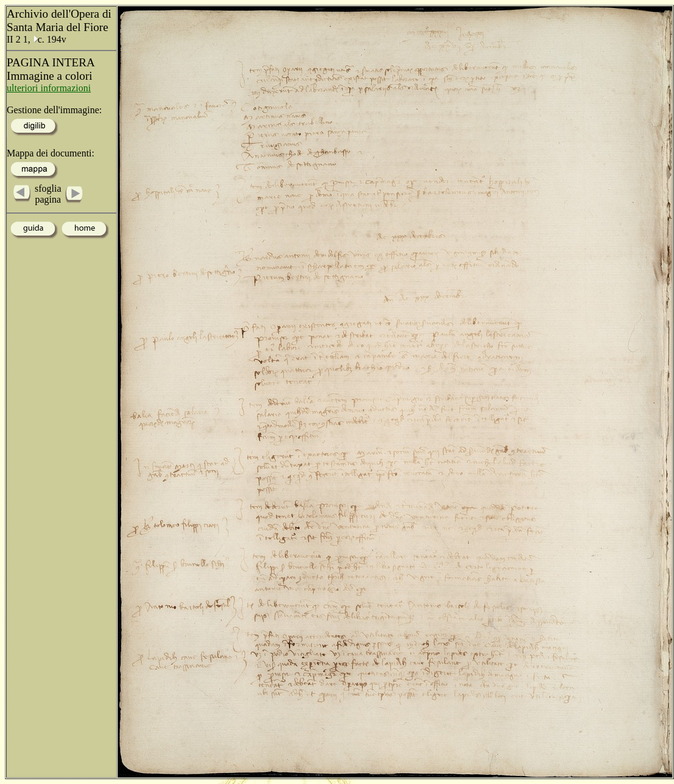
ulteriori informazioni (49, 88)
